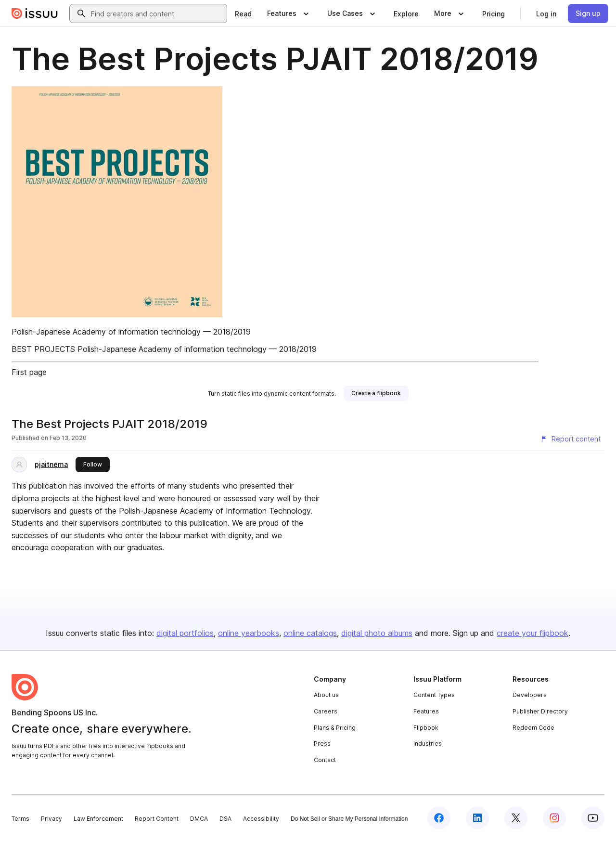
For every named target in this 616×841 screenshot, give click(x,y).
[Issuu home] (35, 13)
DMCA (199, 819)
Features (426, 711)
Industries (428, 744)
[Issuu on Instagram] (554, 818)
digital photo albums (377, 633)
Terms (20, 819)
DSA (225, 819)
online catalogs (310, 633)
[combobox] (157, 13)
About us (326, 695)
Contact (325, 760)
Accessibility (261, 819)
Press (322, 744)
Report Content (157, 819)
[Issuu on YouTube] (593, 818)
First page (29, 372)
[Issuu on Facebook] (439, 818)
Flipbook (426, 728)
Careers (326, 711)
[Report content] (570, 439)
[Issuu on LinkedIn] (477, 818)
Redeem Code (533, 728)
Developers (530, 695)
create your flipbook (533, 633)
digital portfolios (185, 633)
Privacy (51, 819)
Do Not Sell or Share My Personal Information (349, 819)
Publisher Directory (540, 711)
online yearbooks (249, 633)
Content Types (434, 695)
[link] (243, 13)
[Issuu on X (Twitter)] (516, 818)
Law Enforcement (98, 819)
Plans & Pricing (335, 728)
